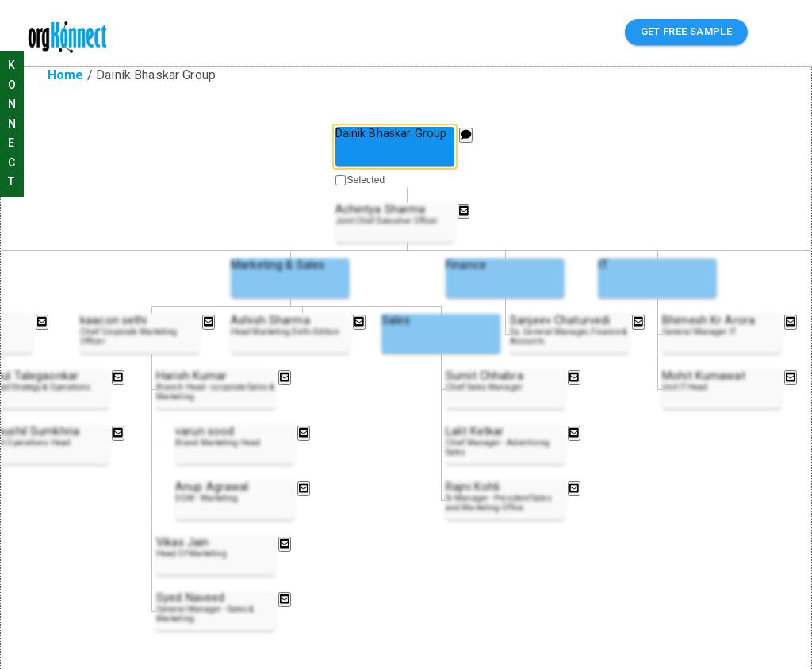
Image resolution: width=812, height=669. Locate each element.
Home (66, 75)
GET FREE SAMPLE (687, 32)
